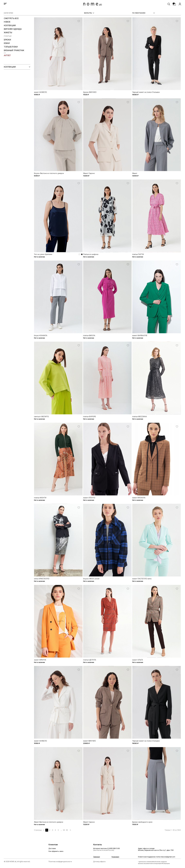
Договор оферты (99, 862)
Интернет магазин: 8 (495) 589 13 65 (106, 849)
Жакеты (8, 33)
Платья (8, 36)
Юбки (7, 43)
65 (67, 830)
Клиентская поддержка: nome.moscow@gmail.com (157, 857)
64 (64, 830)
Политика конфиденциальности (60, 862)
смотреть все (11, 18)
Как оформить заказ (56, 851)
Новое (7, 22)
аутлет (7, 55)
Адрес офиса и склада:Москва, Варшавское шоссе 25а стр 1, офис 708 (156, 849)
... (61, 830)
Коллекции (10, 25)
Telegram (96, 857)
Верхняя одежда (13, 29)
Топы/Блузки (11, 47)
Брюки (7, 40)
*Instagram (115, 857)
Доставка (52, 848)
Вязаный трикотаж (14, 50)
